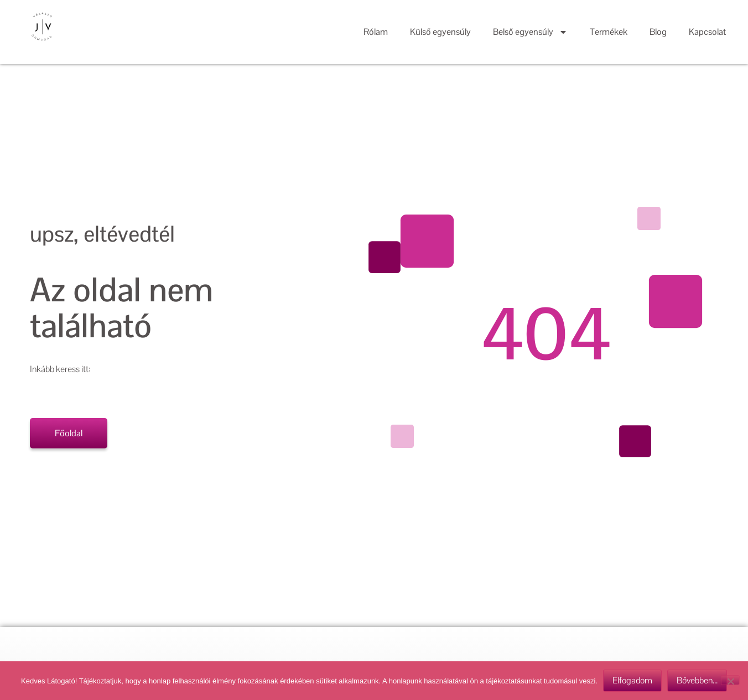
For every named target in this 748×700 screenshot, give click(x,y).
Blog (658, 32)
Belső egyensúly (530, 32)
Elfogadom (632, 680)
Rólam (376, 32)
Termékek (609, 32)
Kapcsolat (707, 32)
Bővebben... (697, 680)
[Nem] (730, 680)
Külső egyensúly (440, 32)
